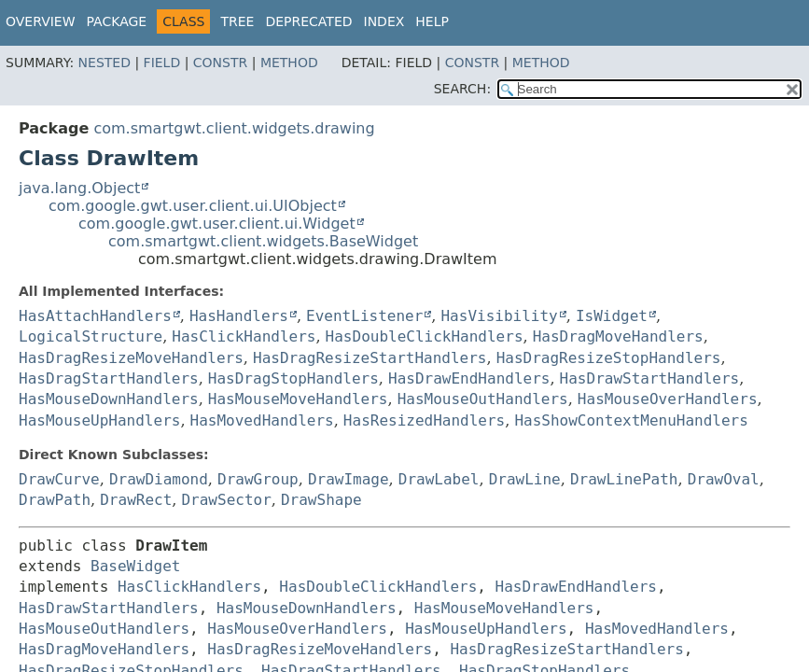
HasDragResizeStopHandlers (609, 358)
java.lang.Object (79, 188)
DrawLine (525, 479)
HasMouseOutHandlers (483, 399)
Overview (41, 21)
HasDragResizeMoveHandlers (131, 358)
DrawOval (724, 479)
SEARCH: (462, 89)
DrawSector (226, 500)
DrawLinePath (624, 479)
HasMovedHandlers (262, 420)
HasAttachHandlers (95, 316)
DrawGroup (258, 479)
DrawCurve (59, 479)
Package (117, 21)
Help (432, 21)
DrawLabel (439, 479)
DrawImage (349, 479)
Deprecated (308, 21)
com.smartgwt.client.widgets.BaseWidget (263, 241)
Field (162, 63)
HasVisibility (499, 316)
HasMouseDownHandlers (109, 399)
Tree (237, 21)
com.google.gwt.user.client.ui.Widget (217, 224)
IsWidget (612, 316)
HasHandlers (239, 316)
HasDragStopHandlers (293, 378)
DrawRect (136, 500)
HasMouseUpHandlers (99, 420)
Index (384, 21)
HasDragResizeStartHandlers (370, 358)
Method (289, 63)
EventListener (364, 316)
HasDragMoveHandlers (618, 336)
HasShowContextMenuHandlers (631, 420)
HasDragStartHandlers (109, 378)
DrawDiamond (159, 479)
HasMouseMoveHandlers (298, 399)
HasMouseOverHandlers (668, 399)
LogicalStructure (91, 336)
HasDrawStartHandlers (650, 378)
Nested (105, 63)
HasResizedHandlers (424, 420)
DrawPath (55, 500)
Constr (220, 63)
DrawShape (321, 500)
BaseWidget (135, 566)
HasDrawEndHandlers (469, 378)
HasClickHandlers (244, 336)
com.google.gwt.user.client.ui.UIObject (193, 206)
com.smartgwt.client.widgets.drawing (234, 128)
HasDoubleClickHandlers (425, 336)
